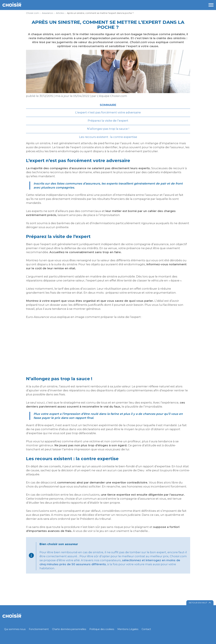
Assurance (47, 13)
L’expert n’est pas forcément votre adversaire (108, 112)
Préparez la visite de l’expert (108, 121)
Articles (60, 13)
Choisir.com (32, 13)
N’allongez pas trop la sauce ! (108, 129)
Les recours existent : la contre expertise (108, 137)
